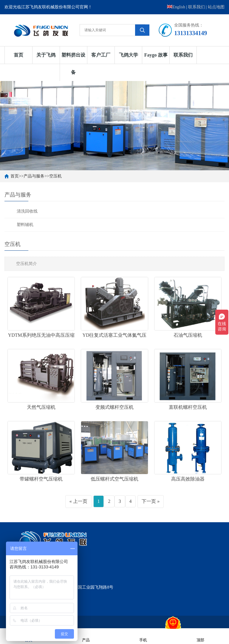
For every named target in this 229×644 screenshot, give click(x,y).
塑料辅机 (25, 225)
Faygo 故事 (156, 55)
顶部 (200, 636)
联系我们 (196, 7)
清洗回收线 (27, 211)
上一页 (80, 501)
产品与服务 (34, 176)
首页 (18, 55)
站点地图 (216, 7)
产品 (86, 636)
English (176, 7)
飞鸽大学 (129, 55)
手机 (143, 636)
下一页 (149, 501)
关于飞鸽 (46, 55)
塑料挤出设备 (73, 64)
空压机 (55, 176)
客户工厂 (101, 55)
